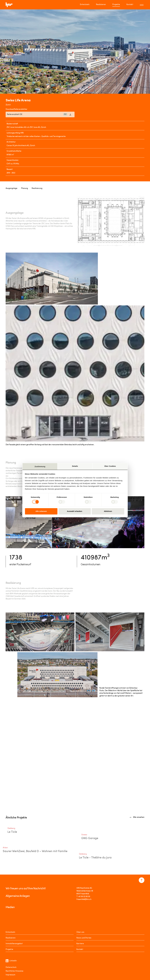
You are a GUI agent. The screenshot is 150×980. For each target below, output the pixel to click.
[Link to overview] (137, 817)
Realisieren (11, 938)
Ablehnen (108, 511)
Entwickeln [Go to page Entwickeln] (85, 5)
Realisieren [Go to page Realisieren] (101, 5)
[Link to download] (40, 114)
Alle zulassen (41, 511)
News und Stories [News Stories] (84, 938)
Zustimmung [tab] (40, 466)
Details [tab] (75, 466)
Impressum (10, 975)
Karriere (80, 944)
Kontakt (80, 949)
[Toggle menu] (142, 5)
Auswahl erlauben (75, 511)
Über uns (80, 932)
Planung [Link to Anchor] (24, 188)
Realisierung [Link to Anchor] (37, 188)
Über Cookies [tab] (110, 466)
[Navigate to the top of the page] (142, 880)
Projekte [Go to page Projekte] (116, 5)
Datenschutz (11, 967)
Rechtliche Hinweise (14, 971)
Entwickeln (10, 932)
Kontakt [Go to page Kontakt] (130, 5)
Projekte (9, 949)
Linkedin (11, 961)
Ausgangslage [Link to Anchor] (11, 188)
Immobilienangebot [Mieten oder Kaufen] (14, 944)
